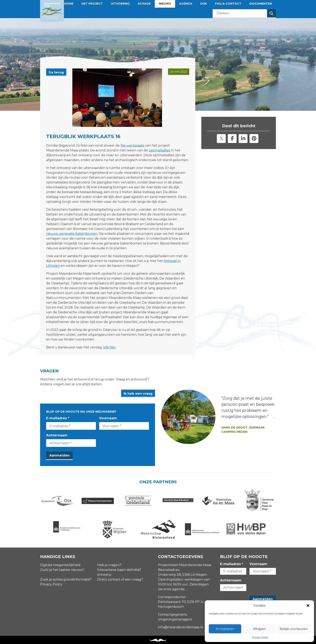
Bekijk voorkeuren (294, 629)
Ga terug (56, 72)
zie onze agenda (171, 589)
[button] (308, 606)
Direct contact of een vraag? (120, 579)
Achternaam (57, 435)
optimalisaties (160, 150)
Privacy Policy (260, 637)
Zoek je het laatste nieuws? (62, 570)
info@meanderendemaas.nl (180, 627)
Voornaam (108, 418)
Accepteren (225, 629)
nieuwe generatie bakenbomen (72, 234)
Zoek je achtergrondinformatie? (66, 579)
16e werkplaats (132, 145)
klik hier (110, 347)
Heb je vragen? (109, 565)
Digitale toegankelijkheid (60, 565)
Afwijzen (259, 629)
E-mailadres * (58, 418)
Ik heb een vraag (138, 394)
